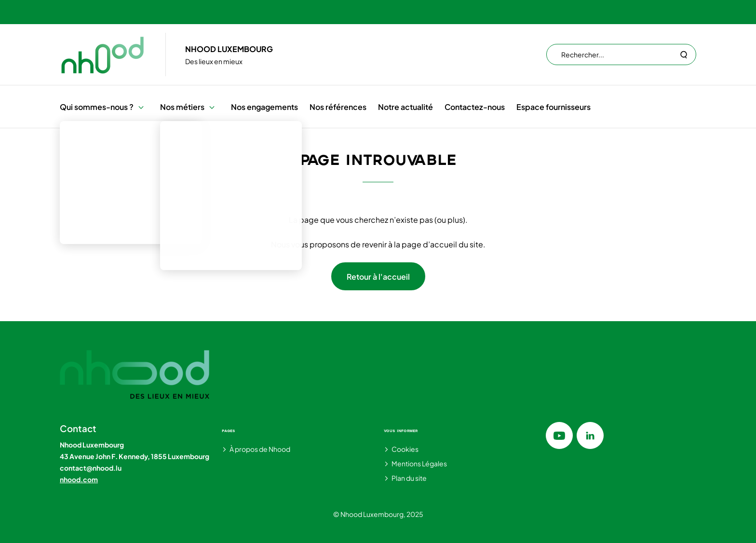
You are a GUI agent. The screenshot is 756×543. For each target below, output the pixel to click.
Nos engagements (264, 107)
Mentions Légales (419, 463)
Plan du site (409, 478)
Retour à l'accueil (378, 277)
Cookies (405, 449)
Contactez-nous (475, 107)
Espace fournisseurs (553, 107)
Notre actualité (405, 107)
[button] (141, 107)
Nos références (338, 107)
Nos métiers (182, 107)
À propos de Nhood (260, 449)
